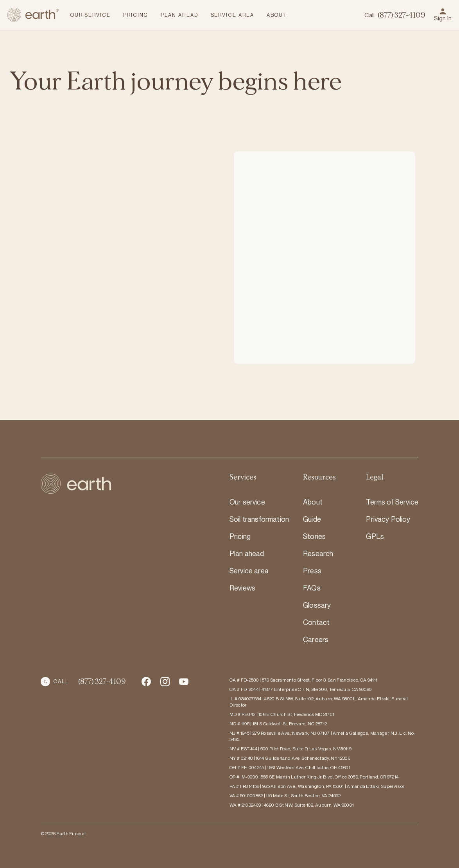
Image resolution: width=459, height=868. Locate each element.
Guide (312, 519)
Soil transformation (259, 519)
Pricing (240, 536)
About (313, 502)
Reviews (242, 588)
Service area (249, 571)
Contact (316, 622)
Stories (314, 536)
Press (312, 571)
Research (318, 553)
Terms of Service (392, 502)
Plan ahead (247, 553)
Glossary (317, 605)
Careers (316, 639)
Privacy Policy (388, 519)
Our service (247, 502)
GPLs (375, 536)
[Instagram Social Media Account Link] (184, 682)
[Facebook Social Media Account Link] (146, 682)
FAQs (312, 588)
